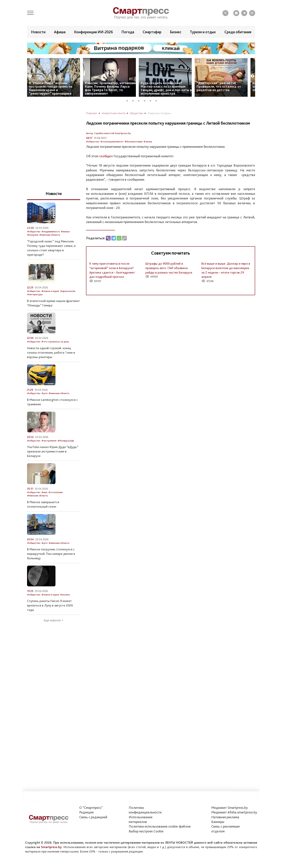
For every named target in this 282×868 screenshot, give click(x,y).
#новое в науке (50, 291)
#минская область (50, 235)
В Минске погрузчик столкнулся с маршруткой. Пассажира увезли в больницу (51, 554)
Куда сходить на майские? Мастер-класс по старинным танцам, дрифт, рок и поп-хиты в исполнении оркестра (166, 88)
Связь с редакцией (93, 817)
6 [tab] (158, 100)
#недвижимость (51, 231)
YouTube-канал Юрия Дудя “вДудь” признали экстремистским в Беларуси (53, 451)
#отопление (56, 492)
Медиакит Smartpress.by (230, 808)
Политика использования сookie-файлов (160, 826)
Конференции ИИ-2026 (93, 32)
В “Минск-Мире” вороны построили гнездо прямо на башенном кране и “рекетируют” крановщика (51, 88)
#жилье (65, 231)
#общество (93, 142)
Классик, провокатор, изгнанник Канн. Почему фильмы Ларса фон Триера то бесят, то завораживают (110, 88)
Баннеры (218, 822)
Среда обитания (238, 32)
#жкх (44, 492)
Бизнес (176, 32)
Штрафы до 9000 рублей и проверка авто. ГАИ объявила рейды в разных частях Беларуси (169, 268)
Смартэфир (152, 32)
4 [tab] (146, 100)
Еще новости (52, 620)
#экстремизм (49, 441)
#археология (68, 291)
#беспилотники (133, 142)
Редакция (86, 812)
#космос (65, 595)
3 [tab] (140, 100)
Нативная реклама (225, 817)
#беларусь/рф (66, 441)
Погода (128, 32)
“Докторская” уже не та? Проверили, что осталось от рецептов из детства (219, 86)
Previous (30, 76)
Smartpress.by (51, 847)
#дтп (44, 393)
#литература (35, 294)
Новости (38, 32)
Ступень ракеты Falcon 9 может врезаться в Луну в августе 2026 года (50, 605)
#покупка (33, 235)
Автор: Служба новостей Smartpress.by (108, 133)
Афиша (60, 32)
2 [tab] (134, 100)
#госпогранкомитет (112, 142)
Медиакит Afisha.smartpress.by (234, 812)
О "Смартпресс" (91, 808)
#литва (148, 142)
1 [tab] (129, 100)
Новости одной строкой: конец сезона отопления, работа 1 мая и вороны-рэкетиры (51, 352)
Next (252, 76)
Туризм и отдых (203, 32)
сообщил (106, 156)
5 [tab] (152, 100)
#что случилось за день (55, 342)
